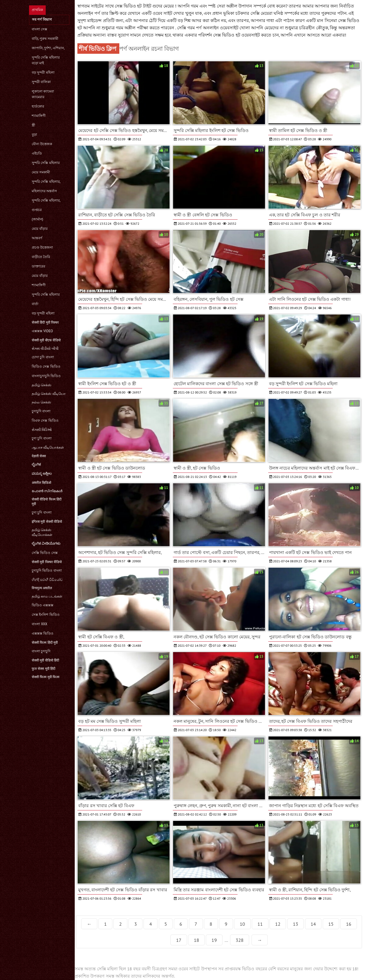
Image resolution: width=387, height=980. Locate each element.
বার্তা (35, 304)
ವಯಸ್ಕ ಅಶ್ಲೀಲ (42, 473)
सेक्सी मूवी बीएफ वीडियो (46, 340)
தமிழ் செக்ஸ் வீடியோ (49, 394)
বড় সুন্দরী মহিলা (43, 72)
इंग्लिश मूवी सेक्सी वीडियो (47, 522)
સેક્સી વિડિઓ (42, 430)
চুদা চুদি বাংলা (42, 438)
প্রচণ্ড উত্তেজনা (42, 247)
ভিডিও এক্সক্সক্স (43, 605)
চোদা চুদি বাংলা (43, 357)
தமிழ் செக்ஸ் (42, 385)
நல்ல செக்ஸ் (41, 402)
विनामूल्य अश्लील (42, 588)
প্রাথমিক (37, 10)
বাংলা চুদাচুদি (41, 651)
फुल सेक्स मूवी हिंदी (44, 669)
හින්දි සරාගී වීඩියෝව (47, 580)
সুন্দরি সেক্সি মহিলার (46, 163)
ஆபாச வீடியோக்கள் (48, 447)
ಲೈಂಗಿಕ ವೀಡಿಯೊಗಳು (46, 543)
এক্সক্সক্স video (42, 331)
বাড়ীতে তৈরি (41, 257)
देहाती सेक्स (39, 456)
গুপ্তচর (37, 210)
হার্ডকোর (38, 106)
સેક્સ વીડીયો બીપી (45, 348)
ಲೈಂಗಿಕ (36, 464)
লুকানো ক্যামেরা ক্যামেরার (43, 94)
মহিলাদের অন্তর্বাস (44, 191)
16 (349, 924)
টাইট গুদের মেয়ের (159, 6)
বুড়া (34, 135)
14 (313, 924)
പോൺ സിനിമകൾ (47, 491)
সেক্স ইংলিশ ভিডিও (46, 615)
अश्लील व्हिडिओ (42, 483)
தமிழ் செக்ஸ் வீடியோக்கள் (42, 532)
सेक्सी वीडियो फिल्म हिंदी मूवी (47, 502)
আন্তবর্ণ (37, 238)
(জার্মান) (37, 219)
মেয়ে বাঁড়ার (40, 229)
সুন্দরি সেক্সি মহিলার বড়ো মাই (46, 60)
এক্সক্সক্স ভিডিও (43, 633)
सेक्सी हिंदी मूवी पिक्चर (45, 322)
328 (240, 940)
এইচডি (37, 153)
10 (242, 924)
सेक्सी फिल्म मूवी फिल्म (46, 677)
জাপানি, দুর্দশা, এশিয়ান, (48, 48)
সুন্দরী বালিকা (41, 82)
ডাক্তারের (38, 266)
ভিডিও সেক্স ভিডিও (46, 366)
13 (296, 924)
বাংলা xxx (40, 624)
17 (179, 940)
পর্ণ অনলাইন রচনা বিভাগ (149, 49)
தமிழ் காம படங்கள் (47, 596)
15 (331, 924)
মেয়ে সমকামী (41, 172)
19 (214, 940)
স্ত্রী (33, 125)
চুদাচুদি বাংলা (41, 411)
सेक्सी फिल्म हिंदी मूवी (45, 643)
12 (278, 924)
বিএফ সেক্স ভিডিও (45, 421)
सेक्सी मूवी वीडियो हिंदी (45, 660)
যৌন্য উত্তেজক (42, 144)
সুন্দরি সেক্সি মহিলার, (46, 182)
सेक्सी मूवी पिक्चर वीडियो (47, 562)
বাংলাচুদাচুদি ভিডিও (46, 376)
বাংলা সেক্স (40, 29)
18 (196, 940)
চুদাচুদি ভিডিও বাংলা (47, 571)
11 (260, 924)
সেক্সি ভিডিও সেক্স (45, 553)
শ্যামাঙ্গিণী (39, 116)
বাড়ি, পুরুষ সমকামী (45, 39)
